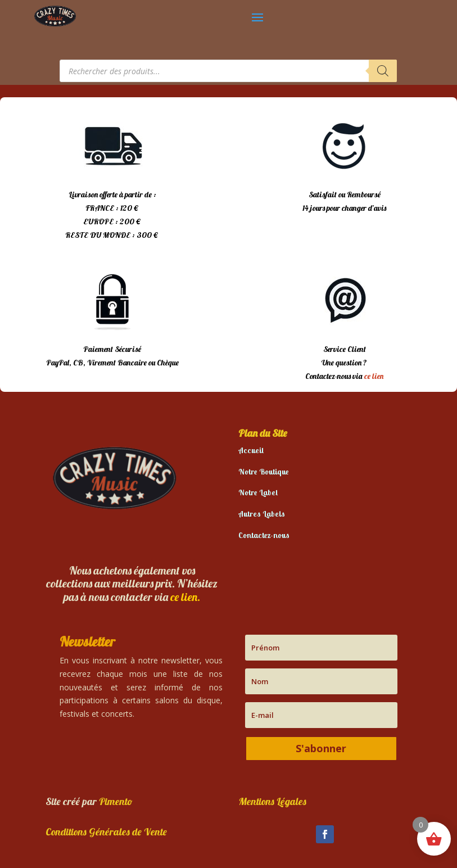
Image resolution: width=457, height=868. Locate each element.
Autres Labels (262, 514)
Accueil (251, 450)
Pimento (116, 801)
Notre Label (258, 492)
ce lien (374, 376)
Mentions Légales (272, 801)
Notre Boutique (264, 472)
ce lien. (185, 597)
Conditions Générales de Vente (106, 832)
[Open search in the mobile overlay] (228, 71)
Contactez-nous (264, 535)
